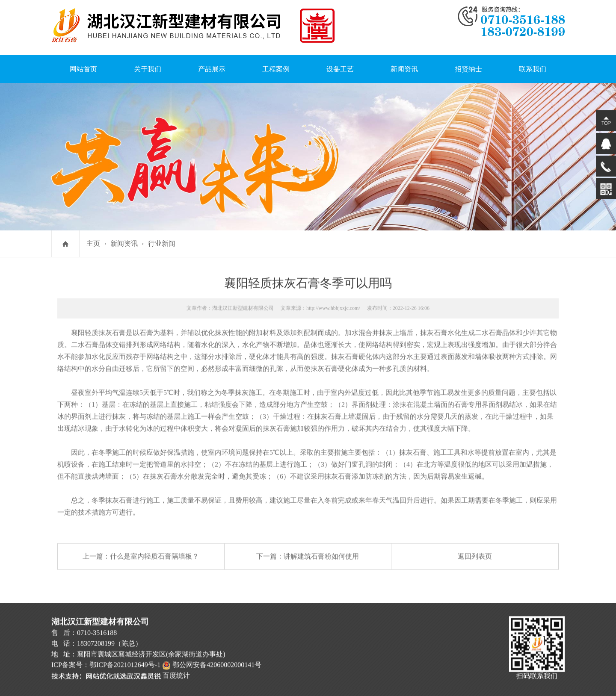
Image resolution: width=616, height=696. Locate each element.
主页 (93, 243)
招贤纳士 (468, 63)
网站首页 (83, 63)
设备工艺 (340, 63)
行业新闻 (162, 243)
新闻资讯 (404, 63)
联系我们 (533, 63)
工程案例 (276, 63)
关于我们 (148, 63)
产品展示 (212, 63)
